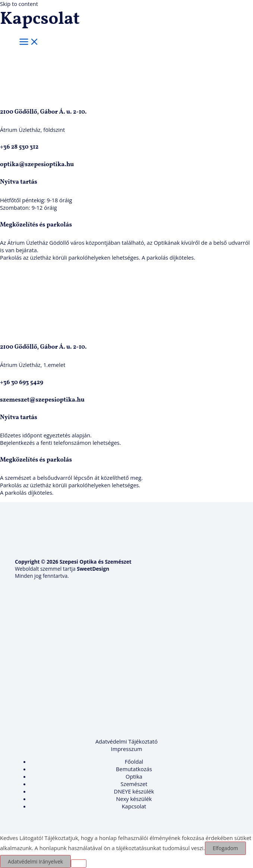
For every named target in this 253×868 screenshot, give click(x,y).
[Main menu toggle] (29, 42)
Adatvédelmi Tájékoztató (126, 741)
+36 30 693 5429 (22, 382)
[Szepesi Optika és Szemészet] (48, 22)
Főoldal (134, 761)
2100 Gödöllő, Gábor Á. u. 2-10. (43, 112)
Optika (134, 776)
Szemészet (134, 784)
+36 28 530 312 (19, 147)
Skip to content (19, 4)
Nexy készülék (134, 799)
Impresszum (127, 749)
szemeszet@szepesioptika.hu (42, 400)
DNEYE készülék (134, 791)
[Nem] (79, 864)
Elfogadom (225, 848)
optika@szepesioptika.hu (37, 164)
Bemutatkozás (134, 769)
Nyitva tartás (19, 182)
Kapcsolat (134, 806)
